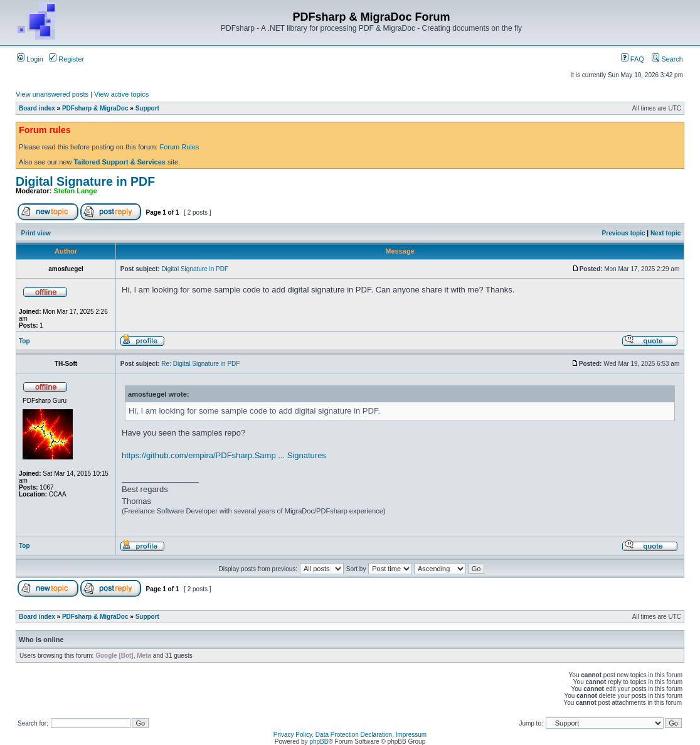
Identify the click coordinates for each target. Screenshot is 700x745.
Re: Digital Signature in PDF (200, 364)
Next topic (666, 233)
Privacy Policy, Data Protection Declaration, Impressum (350, 735)
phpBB (319, 742)
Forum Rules (179, 147)
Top (24, 341)
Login (30, 59)
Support (147, 108)
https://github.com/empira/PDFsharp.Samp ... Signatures (224, 455)
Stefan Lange (76, 191)
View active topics (121, 94)
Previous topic (624, 233)
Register (66, 59)
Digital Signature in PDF (85, 181)
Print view (36, 233)
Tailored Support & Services (119, 162)
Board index (37, 108)
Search (667, 59)
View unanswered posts (52, 94)
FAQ (633, 59)
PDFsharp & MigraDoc (95, 108)
